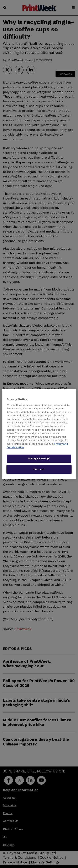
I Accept (39, 469)
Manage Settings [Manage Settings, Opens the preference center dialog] (39, 458)
